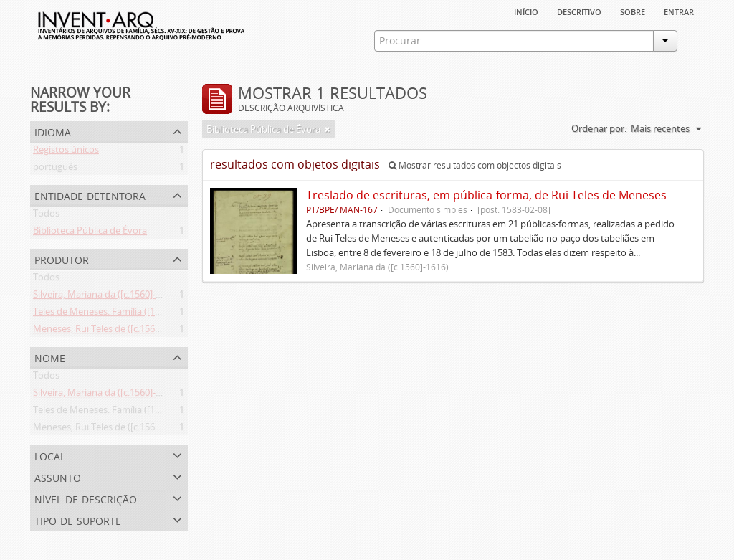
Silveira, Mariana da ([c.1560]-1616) (106, 297)
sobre (633, 11)
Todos (46, 216)
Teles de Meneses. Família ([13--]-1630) (114, 314)
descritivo (579, 11)
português (55, 169)
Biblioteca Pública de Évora (90, 233)
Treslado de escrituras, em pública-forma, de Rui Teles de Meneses (486, 195)
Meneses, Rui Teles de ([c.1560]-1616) (111, 331)
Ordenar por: (599, 128)
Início (526, 11)
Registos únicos (66, 152)
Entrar (679, 11)
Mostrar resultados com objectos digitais (475, 165)
